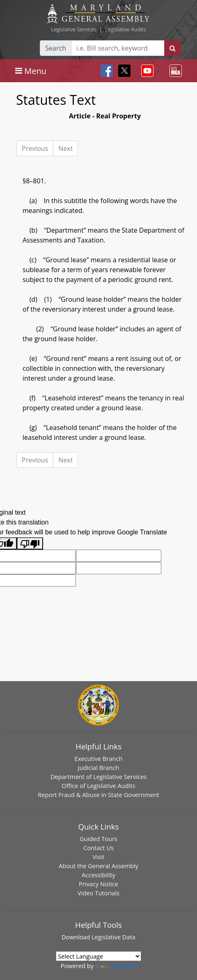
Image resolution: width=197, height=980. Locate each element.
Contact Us (98, 848)
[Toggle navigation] (31, 71)
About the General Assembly (98, 866)
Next (65, 148)
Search (56, 48)
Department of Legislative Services (99, 777)
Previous (35, 148)
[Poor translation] (30, 544)
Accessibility (98, 875)
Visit (98, 857)
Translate (116, 966)
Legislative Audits (126, 29)
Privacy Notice (98, 884)
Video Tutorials (98, 893)
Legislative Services (74, 29)
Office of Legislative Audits (98, 786)
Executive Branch (99, 758)
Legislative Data (113, 937)
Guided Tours (98, 839)
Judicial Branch (99, 767)
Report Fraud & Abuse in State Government (98, 795)
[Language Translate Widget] (98, 956)
